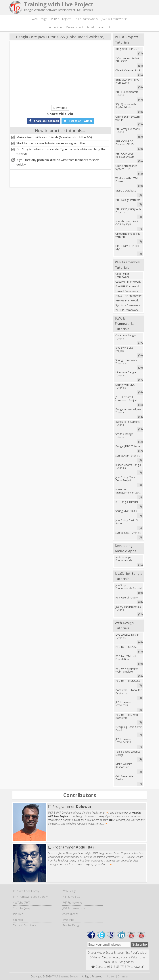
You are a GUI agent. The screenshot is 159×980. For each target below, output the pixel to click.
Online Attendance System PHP (126, 167)
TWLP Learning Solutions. (67, 976)
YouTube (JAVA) (22, 908)
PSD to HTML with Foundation (126, 658)
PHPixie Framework (127, 300)
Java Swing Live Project (124, 349)
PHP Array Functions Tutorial (128, 130)
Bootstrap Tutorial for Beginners (128, 692)
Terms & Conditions (25, 925)
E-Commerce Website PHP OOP (128, 60)
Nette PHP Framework (129, 296)
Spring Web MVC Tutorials (125, 386)
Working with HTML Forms (127, 180)
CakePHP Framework (128, 282)
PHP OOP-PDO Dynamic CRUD (124, 143)
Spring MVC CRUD (126, 511)
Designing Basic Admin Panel (129, 729)
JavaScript (104, 27)
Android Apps (70, 914)
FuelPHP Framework (128, 286)
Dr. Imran (123, 976)
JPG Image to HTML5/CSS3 (123, 741)
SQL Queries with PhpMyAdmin (126, 106)
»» (107, 813)
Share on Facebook (44, 121)
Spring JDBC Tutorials (128, 533)
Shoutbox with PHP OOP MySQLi (127, 223)
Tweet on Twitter (78, 121)
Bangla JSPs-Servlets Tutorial (128, 423)
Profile (110, 976)
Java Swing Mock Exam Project (125, 479)
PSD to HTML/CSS (126, 647)
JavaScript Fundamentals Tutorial (129, 587)
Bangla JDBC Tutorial (128, 446)
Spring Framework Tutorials (126, 362)
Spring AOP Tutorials (128, 456)
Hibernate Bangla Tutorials (126, 374)
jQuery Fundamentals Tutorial (128, 608)
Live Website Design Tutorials (127, 636)
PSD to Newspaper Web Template (127, 670)
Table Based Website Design (128, 753)
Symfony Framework (128, 305)
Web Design (40, 19)
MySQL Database (126, 190)
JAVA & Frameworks (114, 19)
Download (60, 108)
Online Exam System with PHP (128, 118)
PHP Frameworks (86, 19)
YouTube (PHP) (22, 903)
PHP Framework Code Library (30, 897)
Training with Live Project (59, 4)
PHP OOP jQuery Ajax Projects (128, 211)
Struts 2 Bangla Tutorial (124, 435)
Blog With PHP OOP (127, 49)
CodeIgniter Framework (122, 275)
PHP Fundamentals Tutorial (127, 93)
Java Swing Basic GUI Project (128, 522)
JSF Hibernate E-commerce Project (126, 399)
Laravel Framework (127, 291)
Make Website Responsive (124, 765)
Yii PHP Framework (127, 310)
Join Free (18, 914)
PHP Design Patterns (128, 200)
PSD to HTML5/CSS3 (128, 681)
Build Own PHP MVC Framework (127, 81)
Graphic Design (71, 925)
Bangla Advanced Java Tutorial (128, 411)
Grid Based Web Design (125, 778)
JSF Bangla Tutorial (127, 502)
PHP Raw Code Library (26, 891)
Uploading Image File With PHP (128, 235)
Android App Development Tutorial (71, 27)
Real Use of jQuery (127, 597)
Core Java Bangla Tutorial (126, 337)
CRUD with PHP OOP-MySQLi (128, 247)
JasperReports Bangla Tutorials (128, 466)
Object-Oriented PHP (128, 70)
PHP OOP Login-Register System (125, 155)
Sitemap (18, 920)
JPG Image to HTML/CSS (123, 704)
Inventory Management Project (128, 491)
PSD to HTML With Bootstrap (127, 716)
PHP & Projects (61, 19)
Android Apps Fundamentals (124, 559)
